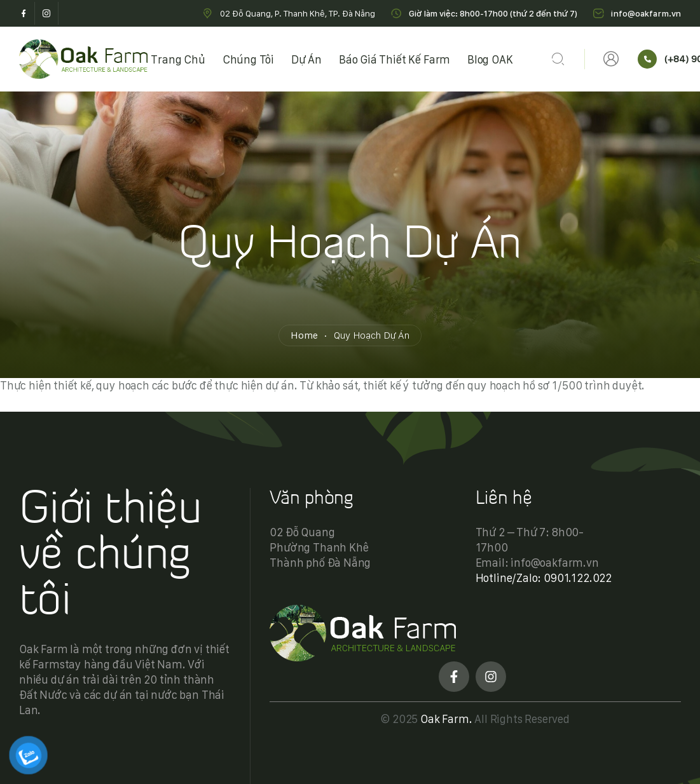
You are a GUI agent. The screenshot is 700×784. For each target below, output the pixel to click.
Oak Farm (445, 719)
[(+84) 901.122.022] (647, 59)
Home (304, 335)
